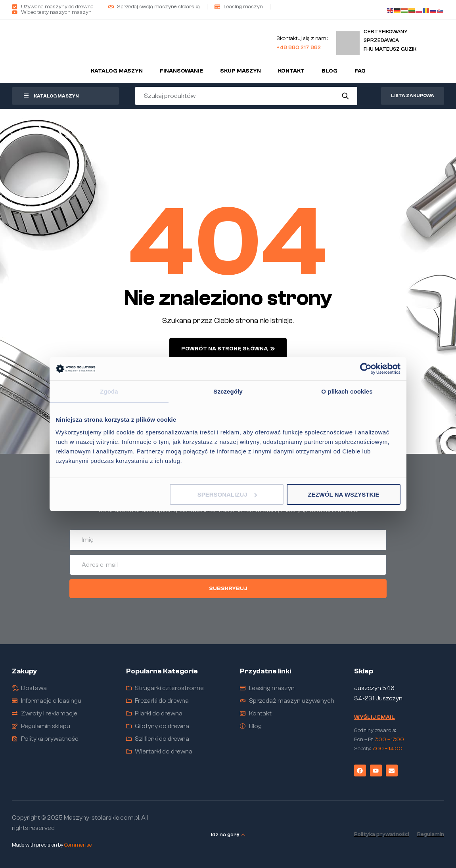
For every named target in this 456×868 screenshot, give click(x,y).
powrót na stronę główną (228, 349)
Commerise (78, 845)
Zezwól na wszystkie (343, 494)
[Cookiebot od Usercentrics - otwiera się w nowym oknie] (366, 369)
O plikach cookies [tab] (347, 391)
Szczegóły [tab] (228, 391)
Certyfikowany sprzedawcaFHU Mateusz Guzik (390, 40)
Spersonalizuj (227, 494)
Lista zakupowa (413, 96)
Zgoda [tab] (109, 391)
